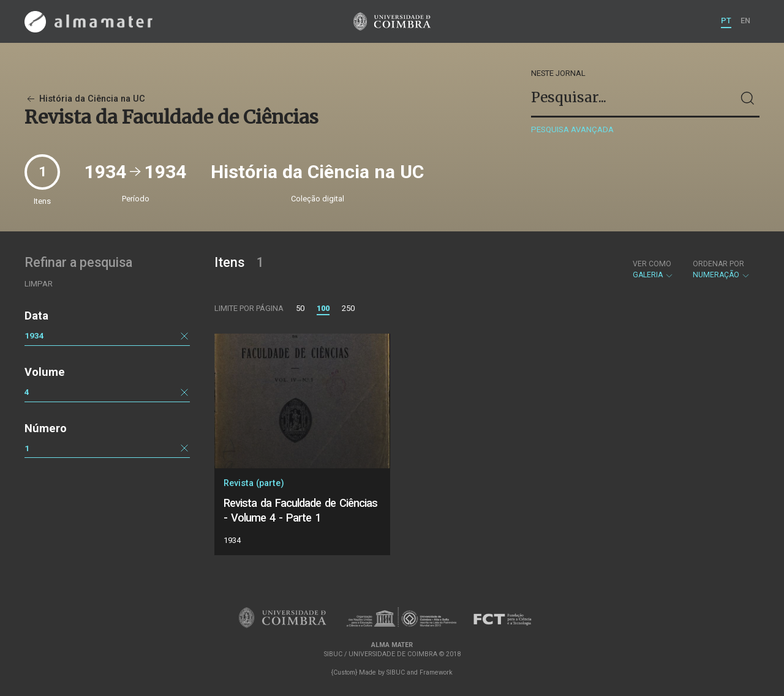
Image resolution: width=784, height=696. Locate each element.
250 (348, 308)
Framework (436, 672)
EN (745, 21)
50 (300, 308)
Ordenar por (718, 264)
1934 (34, 335)
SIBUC (396, 672)
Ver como (652, 264)
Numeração (722, 269)
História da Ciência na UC (85, 99)
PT (726, 21)
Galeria (653, 269)
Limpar (39, 284)
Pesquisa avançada (572, 129)
